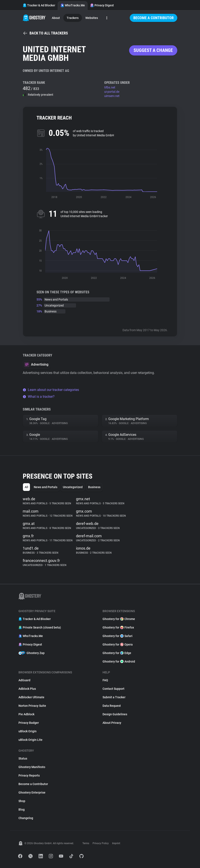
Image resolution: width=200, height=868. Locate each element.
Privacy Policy (101, 843)
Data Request (112, 706)
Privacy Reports (29, 775)
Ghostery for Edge (117, 653)
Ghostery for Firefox (118, 627)
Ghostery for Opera (118, 644)
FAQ (105, 680)
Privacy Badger (29, 723)
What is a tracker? (39, 397)
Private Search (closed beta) (40, 627)
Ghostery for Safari (118, 636)
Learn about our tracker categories (51, 390)
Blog (22, 810)
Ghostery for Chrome (119, 619)
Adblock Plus (27, 689)
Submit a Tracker (114, 697)
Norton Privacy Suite (32, 706)
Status (23, 758)
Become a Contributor (154, 18)
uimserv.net (112, 96)
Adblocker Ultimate (31, 697)
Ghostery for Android (119, 661)
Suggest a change (153, 50)
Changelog (26, 818)
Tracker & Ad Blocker (39, 5)
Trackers (73, 18)
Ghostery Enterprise (32, 792)
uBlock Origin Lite (30, 740)
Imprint (116, 843)
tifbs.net (110, 87)
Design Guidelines (115, 714)
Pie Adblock (26, 714)
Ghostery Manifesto (32, 767)
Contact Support (113, 689)
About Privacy (112, 723)
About (56, 18)
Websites (92, 18)
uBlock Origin (27, 731)
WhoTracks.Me (73, 5)
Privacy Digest (102, 5)
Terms (86, 843)
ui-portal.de (112, 92)
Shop (22, 801)
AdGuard (24, 680)
